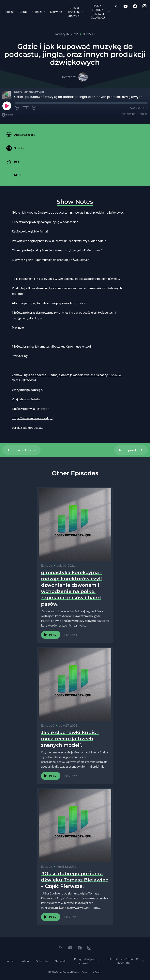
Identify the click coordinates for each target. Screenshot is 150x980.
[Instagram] (144, 6)
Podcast (8, 12)
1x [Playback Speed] (26, 108)
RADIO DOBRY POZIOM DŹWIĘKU (100, 12)
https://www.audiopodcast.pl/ (32, 418)
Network (56, 12)
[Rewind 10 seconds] (17, 108)
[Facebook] (135, 6)
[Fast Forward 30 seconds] (34, 108)
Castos (98, 972)
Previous (22, 450)
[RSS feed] (116, 6)
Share (143, 114)
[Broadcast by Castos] (7, 115)
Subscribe (38, 12)
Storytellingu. (21, 356)
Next (131, 450)
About (23, 12)
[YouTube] (126, 6)
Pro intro (18, 327)
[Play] (7, 106)
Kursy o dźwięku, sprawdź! (75, 12)
